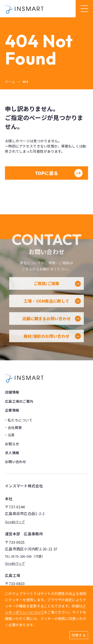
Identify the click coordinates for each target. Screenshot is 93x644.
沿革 (11, 435)
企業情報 (12, 410)
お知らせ (12, 444)
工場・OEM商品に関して (52, 308)
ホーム (10, 82)
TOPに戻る (59, 173)
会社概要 (15, 427)
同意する (79, 635)
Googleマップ (15, 522)
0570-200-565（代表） (28, 557)
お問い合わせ (16, 462)
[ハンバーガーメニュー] (84, 9)
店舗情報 (12, 392)
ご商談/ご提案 (58, 290)
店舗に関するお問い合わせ (52, 325)
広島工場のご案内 (19, 401)
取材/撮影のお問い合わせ (52, 343)
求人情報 (12, 453)
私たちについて (20, 420)
